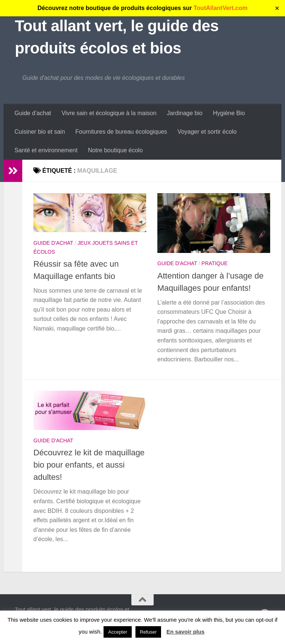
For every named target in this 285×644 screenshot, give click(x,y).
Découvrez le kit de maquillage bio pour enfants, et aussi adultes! (89, 465)
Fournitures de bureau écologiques (121, 132)
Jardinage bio (185, 113)
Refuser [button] (148, 632)
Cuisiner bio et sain (40, 132)
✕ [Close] (277, 8)
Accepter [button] (117, 632)
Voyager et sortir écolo (207, 132)
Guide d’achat (33, 113)
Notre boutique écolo (115, 150)
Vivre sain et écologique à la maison (109, 113)
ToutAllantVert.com (221, 8)
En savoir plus (186, 632)
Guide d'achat (53, 243)
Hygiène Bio (229, 113)
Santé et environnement (46, 150)
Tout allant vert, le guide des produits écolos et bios (117, 37)
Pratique (215, 263)
